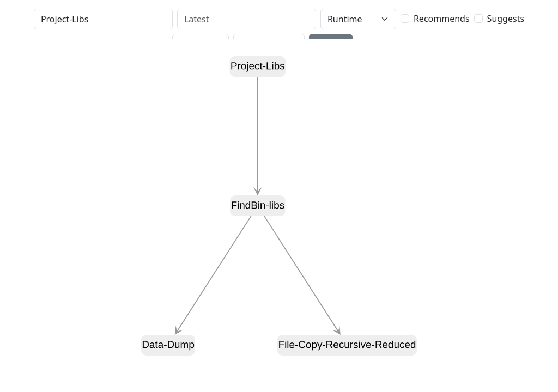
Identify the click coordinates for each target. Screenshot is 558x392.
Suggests (506, 19)
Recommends (442, 19)
